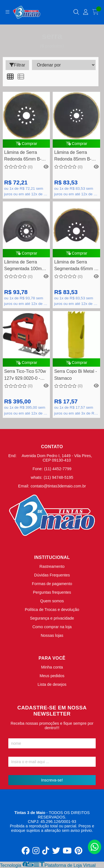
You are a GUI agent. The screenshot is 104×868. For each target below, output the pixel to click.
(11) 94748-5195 (59, 477)
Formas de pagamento (52, 584)
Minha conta (52, 667)
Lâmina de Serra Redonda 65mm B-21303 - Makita (23, 156)
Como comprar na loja (52, 627)
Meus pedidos (52, 676)
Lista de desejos (52, 684)
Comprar (26, 144)
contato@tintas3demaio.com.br (58, 486)
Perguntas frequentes (52, 592)
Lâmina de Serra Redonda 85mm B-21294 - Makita (73, 156)
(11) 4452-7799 (58, 469)
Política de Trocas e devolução (52, 610)
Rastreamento (52, 566)
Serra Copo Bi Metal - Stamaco (75, 375)
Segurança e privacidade (52, 618)
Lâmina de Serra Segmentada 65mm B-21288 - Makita (76, 266)
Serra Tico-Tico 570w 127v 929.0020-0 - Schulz (25, 375)
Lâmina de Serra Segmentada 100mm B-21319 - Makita (25, 266)
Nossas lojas (52, 635)
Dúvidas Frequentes (52, 575)
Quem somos (52, 601)
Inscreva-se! (52, 780)
